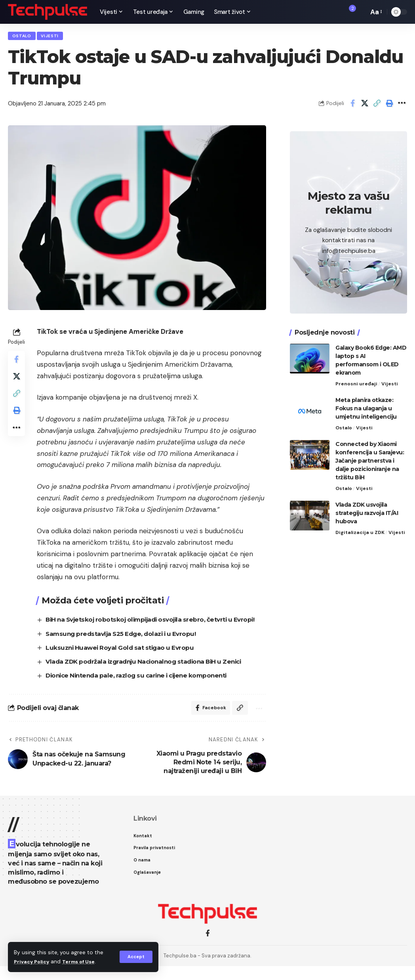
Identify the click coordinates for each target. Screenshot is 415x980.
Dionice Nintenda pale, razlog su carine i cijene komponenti (145, 687)
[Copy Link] (377, 106)
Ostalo (24, 37)
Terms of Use (84, 962)
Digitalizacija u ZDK (361, 531)
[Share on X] (365, 106)
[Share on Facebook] (352, 106)
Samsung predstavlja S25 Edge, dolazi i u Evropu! (128, 645)
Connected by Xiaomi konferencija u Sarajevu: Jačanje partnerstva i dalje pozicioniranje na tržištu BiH (370, 458)
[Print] (389, 106)
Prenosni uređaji (357, 381)
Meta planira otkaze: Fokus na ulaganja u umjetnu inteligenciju (366, 406)
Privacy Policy (33, 962)
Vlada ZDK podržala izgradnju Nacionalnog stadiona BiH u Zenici (153, 673)
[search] (360, 12)
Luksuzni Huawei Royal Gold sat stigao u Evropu (126, 659)
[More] (402, 106)
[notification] (349, 12)
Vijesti (56, 37)
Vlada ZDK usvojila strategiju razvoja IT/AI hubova (367, 511)
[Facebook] (208, 947)
